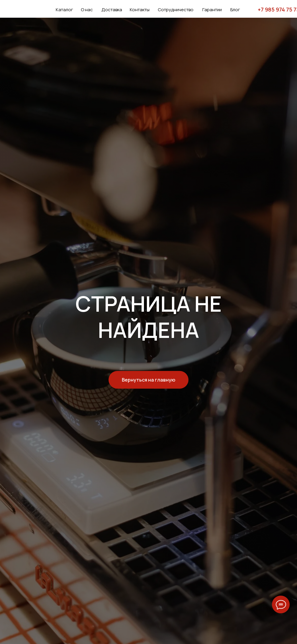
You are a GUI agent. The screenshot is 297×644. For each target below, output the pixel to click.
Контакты (140, 10)
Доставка (112, 10)
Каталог (64, 10)
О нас (87, 10)
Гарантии (212, 10)
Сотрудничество (176, 10)
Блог (235, 10)
